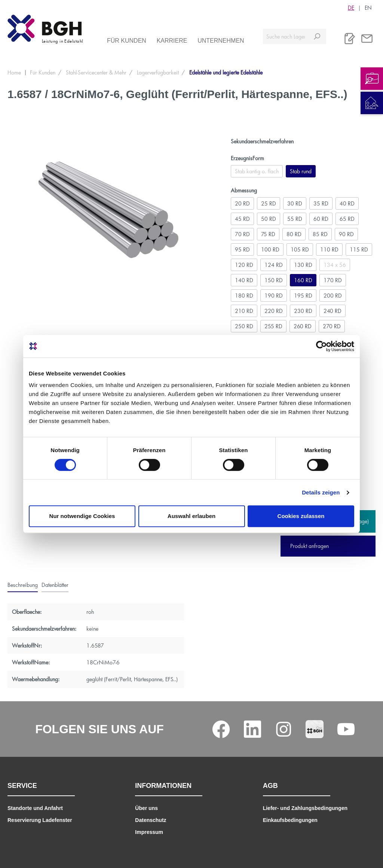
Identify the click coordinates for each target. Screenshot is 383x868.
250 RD (244, 326)
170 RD (333, 280)
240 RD (333, 311)
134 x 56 (335, 265)
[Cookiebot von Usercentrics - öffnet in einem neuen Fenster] (321, 346)
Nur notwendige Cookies (82, 516)
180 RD (244, 296)
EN (368, 7)
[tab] (23, 585)
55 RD (295, 219)
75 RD (268, 234)
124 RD (274, 265)
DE (351, 7)
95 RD (242, 249)
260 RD (303, 326)
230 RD (303, 311)
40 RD (347, 203)
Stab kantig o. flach (257, 171)
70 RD (242, 234)
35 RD (321, 203)
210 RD (244, 311)
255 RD (273, 326)
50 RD (269, 219)
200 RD (333, 296)
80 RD (294, 234)
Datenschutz (151, 820)
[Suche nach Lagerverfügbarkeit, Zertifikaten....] (286, 36)
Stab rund (301, 171)
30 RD (295, 203)
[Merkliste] (350, 39)
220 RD (274, 311)
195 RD (303, 296)
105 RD (300, 249)
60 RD (321, 219)
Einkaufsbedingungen (290, 820)
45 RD (242, 219)
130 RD (303, 265)
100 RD (270, 249)
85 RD (320, 234)
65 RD (347, 219)
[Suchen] (317, 36)
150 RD (274, 280)
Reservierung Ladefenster (40, 820)
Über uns (146, 808)
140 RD (244, 280)
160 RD (303, 280)
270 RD (332, 326)
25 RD (269, 203)
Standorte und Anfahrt (35, 808)
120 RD (244, 265)
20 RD (242, 203)
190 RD (274, 296)
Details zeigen (321, 492)
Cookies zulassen (301, 516)
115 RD (359, 249)
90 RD (346, 234)
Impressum (149, 832)
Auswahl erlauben (191, 516)
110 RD (329, 249)
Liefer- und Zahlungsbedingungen (305, 808)
